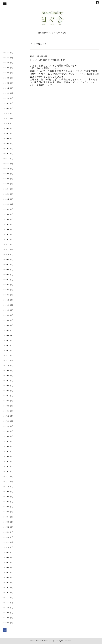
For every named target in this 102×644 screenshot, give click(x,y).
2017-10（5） (8, 426)
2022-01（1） (8, 194)
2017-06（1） (8, 446)
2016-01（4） (8, 532)
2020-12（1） (8, 244)
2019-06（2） (8, 325)
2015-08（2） (8, 557)
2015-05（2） (8, 572)
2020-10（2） (8, 254)
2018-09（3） (8, 371)
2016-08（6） (8, 497)
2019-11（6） (8, 305)
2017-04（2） (8, 456)
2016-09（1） (8, 492)
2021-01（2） (8, 239)
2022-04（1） (8, 189)
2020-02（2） (8, 290)
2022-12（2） (8, 159)
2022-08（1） (8, 179)
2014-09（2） (8, 613)
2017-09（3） (8, 431)
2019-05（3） (8, 330)
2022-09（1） (8, 174)
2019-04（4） (8, 335)
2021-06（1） (8, 219)
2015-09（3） (8, 552)
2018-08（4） (8, 376)
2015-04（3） (8, 577)
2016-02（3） (8, 527)
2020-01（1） (8, 295)
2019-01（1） (8, 350)
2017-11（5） (8, 421)
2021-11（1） (8, 204)
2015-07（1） (8, 562)
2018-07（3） (8, 381)
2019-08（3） (8, 320)
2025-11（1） (8, 58)
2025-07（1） (8, 73)
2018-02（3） (8, 406)
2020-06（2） (8, 270)
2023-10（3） (8, 123)
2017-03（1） (8, 461)
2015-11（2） (8, 542)
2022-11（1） (8, 164)
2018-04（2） (8, 396)
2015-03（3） (8, 582)
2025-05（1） (8, 78)
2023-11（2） (8, 118)
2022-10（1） (8, 169)
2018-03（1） (8, 401)
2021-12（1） (8, 199)
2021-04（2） (8, 229)
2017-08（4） (8, 436)
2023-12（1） (8, 113)
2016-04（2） (8, 517)
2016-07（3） (8, 502)
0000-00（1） (8, 623)
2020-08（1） (8, 260)
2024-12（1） (8, 88)
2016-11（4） (8, 482)
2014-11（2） (8, 603)
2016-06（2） (8, 507)
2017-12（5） (8, 416)
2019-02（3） (8, 345)
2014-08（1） (8, 618)
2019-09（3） (8, 315)
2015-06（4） (8, 567)
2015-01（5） (8, 593)
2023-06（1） (8, 138)
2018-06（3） (8, 386)
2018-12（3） (8, 355)
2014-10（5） (8, 608)
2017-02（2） (8, 466)
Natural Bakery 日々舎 (45, 641)
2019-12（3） (8, 300)
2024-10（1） (8, 98)
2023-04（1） (8, 143)
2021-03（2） (8, 234)
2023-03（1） (8, 149)
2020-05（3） (8, 275)
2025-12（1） (8, 53)
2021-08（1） (8, 214)
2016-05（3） (8, 512)
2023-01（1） (8, 154)
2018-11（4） (8, 360)
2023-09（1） (8, 128)
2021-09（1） (8, 209)
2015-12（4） (8, 537)
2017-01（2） (8, 471)
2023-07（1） (8, 133)
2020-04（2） (8, 280)
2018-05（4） (8, 391)
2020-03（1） (8, 285)
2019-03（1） (8, 340)
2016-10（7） (8, 487)
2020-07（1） (8, 265)
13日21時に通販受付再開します (48, 60)
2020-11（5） (8, 249)
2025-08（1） (8, 68)
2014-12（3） (8, 598)
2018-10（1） (8, 365)
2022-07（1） (8, 184)
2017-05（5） (8, 451)
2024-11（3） (8, 93)
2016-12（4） (8, 476)
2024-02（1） (8, 108)
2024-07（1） (8, 103)
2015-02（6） (8, 588)
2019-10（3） (8, 310)
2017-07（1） (8, 441)
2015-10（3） (8, 547)
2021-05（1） (8, 224)
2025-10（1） (8, 63)
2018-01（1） (8, 411)
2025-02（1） (8, 83)
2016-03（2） (8, 522)
